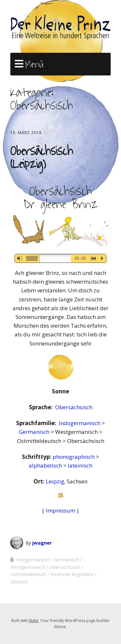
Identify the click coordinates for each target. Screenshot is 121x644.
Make (34, 621)
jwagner (42, 543)
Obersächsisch (74, 407)
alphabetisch (46, 465)
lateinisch (80, 465)
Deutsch (19, 582)
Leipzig (55, 481)
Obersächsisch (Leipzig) (42, 158)
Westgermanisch (28, 567)
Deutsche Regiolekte (72, 574)
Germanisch (35, 432)
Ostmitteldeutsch (28, 574)
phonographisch (74, 457)
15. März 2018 (26, 133)
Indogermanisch (80, 423)
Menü (34, 64)
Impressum (60, 510)
